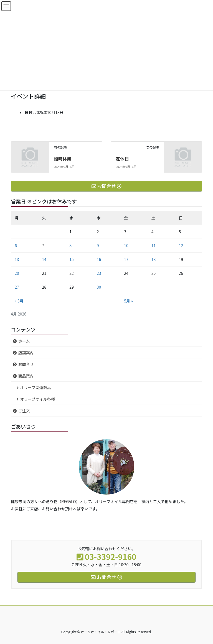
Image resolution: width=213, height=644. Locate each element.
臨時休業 (62, 159)
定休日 (122, 159)
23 (99, 273)
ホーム (24, 341)
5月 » (128, 301)
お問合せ (26, 364)
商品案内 (26, 376)
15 (72, 259)
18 (154, 259)
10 (126, 245)
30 (99, 287)
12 (181, 245)
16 (99, 259)
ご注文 (24, 411)
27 (17, 287)
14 (44, 259)
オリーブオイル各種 (38, 399)
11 (154, 245)
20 (17, 273)
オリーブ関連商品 (36, 387)
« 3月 (19, 301)
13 (17, 259)
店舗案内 (26, 353)
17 (126, 259)
